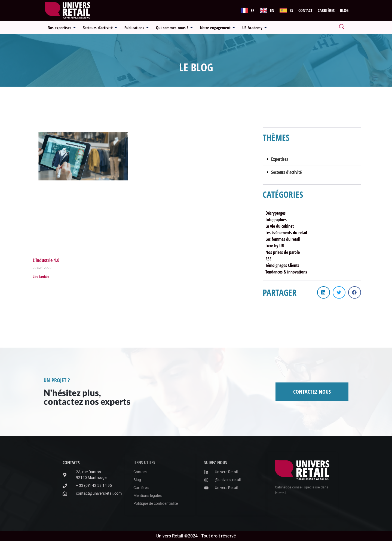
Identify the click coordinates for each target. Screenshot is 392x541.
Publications (137, 28)
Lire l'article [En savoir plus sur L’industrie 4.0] (41, 277)
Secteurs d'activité (286, 172)
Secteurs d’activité (100, 28)
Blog (344, 10)
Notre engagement (218, 28)
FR (253, 10)
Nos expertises (62, 28)
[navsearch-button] (342, 28)
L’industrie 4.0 (46, 260)
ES (291, 10)
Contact (305, 10)
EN (272, 10)
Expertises (280, 159)
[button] (312, 159)
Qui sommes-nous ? (174, 28)
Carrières (326, 10)
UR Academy (255, 28)
